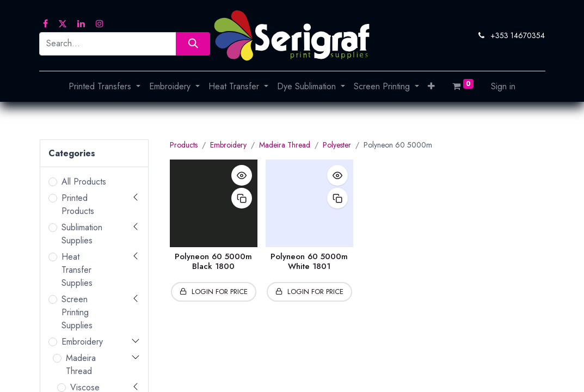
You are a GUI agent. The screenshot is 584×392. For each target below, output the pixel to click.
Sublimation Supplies (82, 234)
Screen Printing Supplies (77, 312)
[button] (431, 87)
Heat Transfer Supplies (77, 270)
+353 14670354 (518, 35)
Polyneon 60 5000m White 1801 (309, 261)
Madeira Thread (81, 365)
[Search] (193, 44)
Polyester (337, 145)
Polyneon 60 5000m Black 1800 (213, 261)
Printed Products (78, 204)
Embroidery (82, 342)
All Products (84, 182)
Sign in (503, 86)
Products (184, 145)
